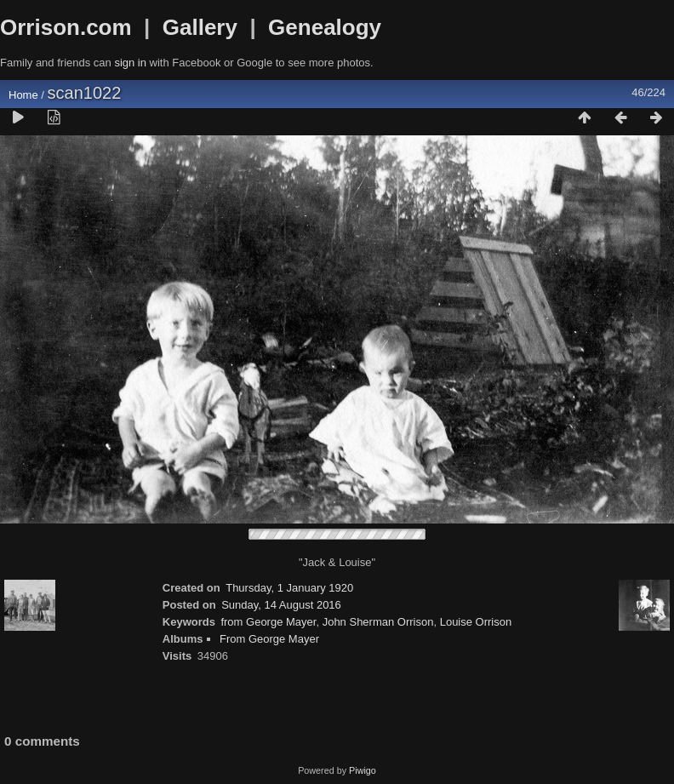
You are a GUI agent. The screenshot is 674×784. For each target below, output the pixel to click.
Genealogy (325, 27)
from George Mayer (268, 622)
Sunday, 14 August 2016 (281, 605)
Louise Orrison (476, 622)
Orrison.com (66, 27)
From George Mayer (269, 639)
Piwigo (363, 770)
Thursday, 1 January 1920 (289, 588)
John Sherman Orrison (378, 622)
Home (23, 95)
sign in (130, 63)
